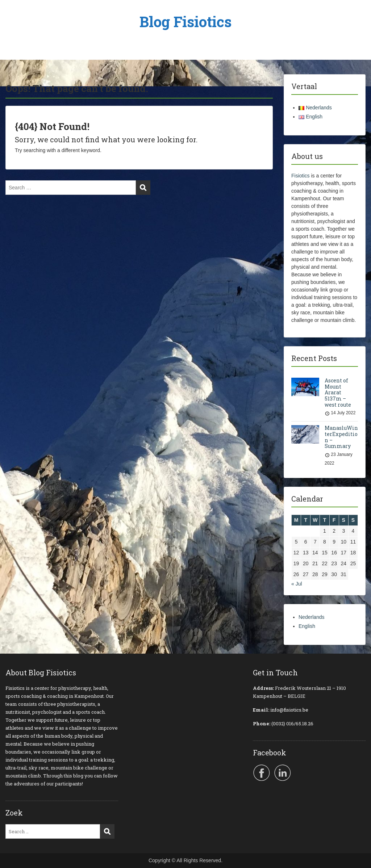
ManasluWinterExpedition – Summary (341, 437)
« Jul (297, 584)
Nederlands (312, 617)
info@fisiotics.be (289, 710)
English (307, 626)
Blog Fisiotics (185, 22)
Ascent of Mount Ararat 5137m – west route (338, 393)
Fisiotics (301, 176)
